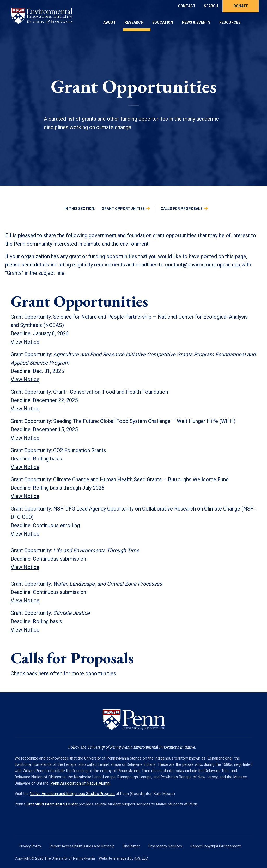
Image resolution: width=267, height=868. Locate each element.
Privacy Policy (30, 846)
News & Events (196, 22)
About (110, 22)
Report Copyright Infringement (216, 846)
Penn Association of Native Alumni (80, 783)
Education (163, 22)
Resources (230, 22)
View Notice (25, 409)
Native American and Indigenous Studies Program (72, 794)
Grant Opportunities (123, 209)
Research (134, 22)
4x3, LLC (141, 858)
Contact (187, 6)
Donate (241, 6)
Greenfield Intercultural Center (52, 804)
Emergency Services (165, 846)
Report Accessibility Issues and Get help (82, 846)
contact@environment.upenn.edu (203, 265)
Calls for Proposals (182, 209)
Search (211, 6)
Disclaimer (131, 846)
